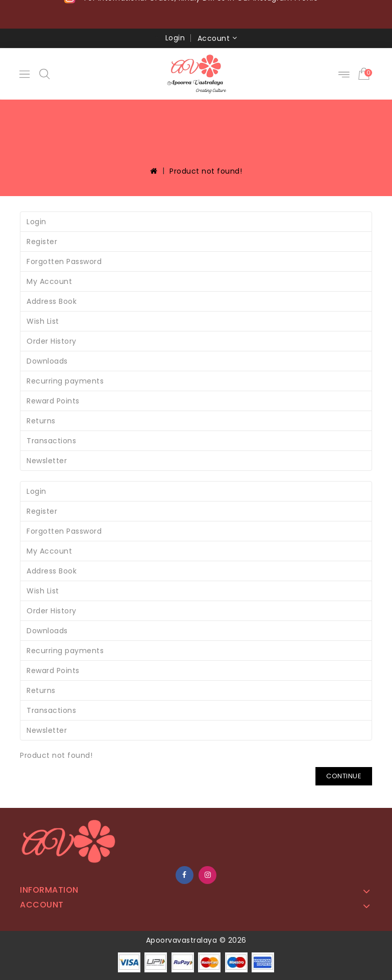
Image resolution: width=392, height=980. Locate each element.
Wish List (43, 321)
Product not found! (206, 171)
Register (42, 242)
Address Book (52, 301)
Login (175, 38)
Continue (344, 776)
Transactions (51, 441)
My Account (49, 281)
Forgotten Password (64, 261)
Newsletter (47, 461)
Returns (41, 421)
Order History (52, 341)
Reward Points (53, 401)
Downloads (47, 361)
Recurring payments (65, 381)
